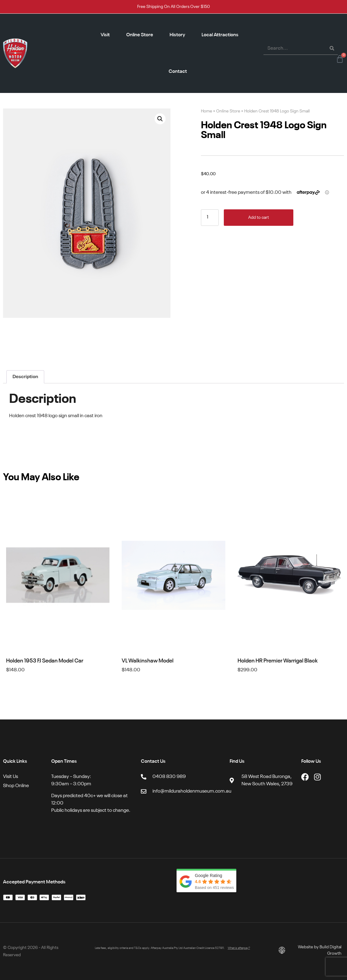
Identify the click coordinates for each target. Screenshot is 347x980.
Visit (105, 35)
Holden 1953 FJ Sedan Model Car (45, 661)
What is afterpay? (239, 948)
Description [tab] (25, 377)
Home (207, 111)
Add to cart (259, 218)
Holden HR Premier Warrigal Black (278, 661)
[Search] (332, 48)
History (177, 35)
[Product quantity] (210, 218)
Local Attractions (220, 35)
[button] (160, 119)
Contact (178, 72)
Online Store (140, 35)
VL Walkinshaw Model (148, 661)
